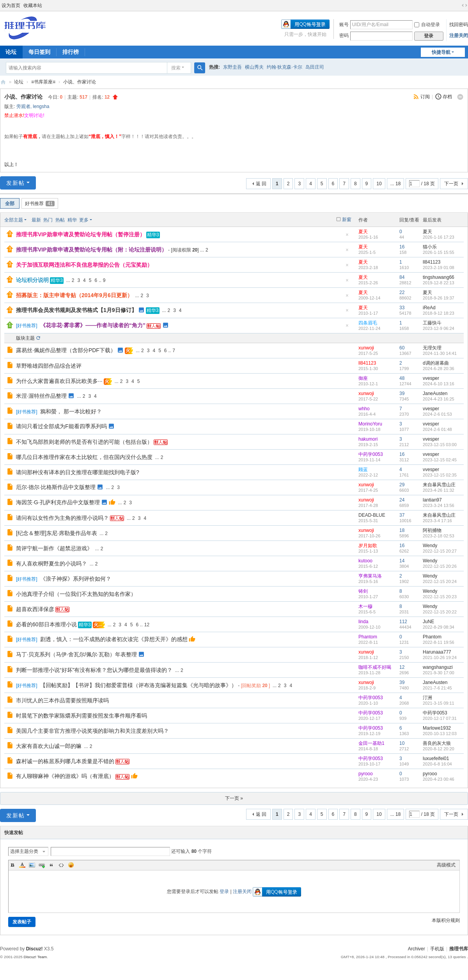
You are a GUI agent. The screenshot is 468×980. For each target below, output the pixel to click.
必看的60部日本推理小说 (46, 624)
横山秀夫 (254, 67)
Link (42, 865)
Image (32, 865)
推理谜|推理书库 (3, 82)
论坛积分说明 (32, 280)
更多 (84, 220)
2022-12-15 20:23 (440, 597)
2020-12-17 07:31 (440, 718)
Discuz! (35, 949)
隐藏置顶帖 (347, 237)
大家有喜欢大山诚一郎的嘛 (49, 746)
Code (61, 865)
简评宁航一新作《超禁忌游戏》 (54, 548)
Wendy (430, 546)
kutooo (365, 561)
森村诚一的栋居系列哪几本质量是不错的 (65, 761)
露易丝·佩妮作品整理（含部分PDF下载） (66, 350)
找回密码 (459, 25)
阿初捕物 (432, 530)
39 (402, 393)
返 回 (261, 184)
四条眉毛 (368, 323)
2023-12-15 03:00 (440, 445)
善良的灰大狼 (437, 743)
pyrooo (366, 774)
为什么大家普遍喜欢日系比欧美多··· (59, 381)
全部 (10, 204)
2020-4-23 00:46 (439, 779)
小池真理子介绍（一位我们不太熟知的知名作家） (76, 594)
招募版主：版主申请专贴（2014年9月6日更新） (74, 295)
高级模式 (446, 865)
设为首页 (11, 5)
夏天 (363, 232)
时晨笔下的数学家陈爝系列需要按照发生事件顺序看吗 (82, 716)
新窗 (347, 220)
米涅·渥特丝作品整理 (41, 396)
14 (402, 561)
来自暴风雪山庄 (439, 485)
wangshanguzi (438, 667)
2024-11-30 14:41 (440, 353)
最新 (36, 220)
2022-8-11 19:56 (439, 642)
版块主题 (25, 338)
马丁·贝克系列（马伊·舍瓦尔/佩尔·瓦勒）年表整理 (76, 654)
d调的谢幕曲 (436, 363)
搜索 (176, 68)
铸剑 (363, 591)
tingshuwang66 (439, 277)
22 (402, 292)
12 (147, 625)
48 (402, 378)
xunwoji (366, 348)
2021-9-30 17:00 (439, 673)
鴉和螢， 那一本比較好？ (71, 411)
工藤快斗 (432, 323)
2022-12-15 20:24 (440, 581)
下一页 (451, 184)
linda (363, 622)
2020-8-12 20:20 (439, 749)
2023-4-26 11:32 (439, 490)
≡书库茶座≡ (43, 82)
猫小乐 (430, 247)
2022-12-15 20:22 (440, 612)
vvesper (431, 378)
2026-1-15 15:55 (439, 252)
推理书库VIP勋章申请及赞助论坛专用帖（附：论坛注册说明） (91, 250)
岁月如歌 (368, 546)
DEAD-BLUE (372, 515)
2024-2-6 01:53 (437, 414)
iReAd (429, 308)
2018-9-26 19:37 (439, 298)
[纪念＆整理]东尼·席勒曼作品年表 (57, 533)
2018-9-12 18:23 (439, 313)
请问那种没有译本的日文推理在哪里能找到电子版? (78, 472)
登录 (224, 891)
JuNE (428, 622)
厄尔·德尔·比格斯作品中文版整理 (56, 487)
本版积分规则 (446, 920)
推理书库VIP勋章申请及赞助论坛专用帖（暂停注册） (81, 234)
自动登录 (427, 25)
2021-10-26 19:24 (440, 657)
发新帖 (16, 183)
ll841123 (432, 262)
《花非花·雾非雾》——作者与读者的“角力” (93, 325)
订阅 (425, 97)
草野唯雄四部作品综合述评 (49, 366)
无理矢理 (432, 348)
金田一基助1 (371, 743)
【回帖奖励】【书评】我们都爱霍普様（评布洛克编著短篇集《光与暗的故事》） (138, 685)
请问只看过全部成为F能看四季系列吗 (61, 426)
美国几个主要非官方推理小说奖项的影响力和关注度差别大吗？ (92, 731)
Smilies (71, 865)
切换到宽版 (464, 5)
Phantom (368, 637)
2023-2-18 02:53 (439, 536)
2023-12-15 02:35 (440, 475)
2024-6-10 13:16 (439, 384)
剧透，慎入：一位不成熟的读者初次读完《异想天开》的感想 (114, 639)
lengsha (41, 106)
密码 (344, 35)
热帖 (60, 220)
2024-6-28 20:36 (439, 369)
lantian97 (432, 500)
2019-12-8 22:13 (439, 283)
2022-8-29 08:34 (439, 627)
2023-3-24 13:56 (439, 505)
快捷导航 (441, 52)
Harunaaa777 (437, 652)
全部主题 (14, 220)
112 (403, 622)
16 (402, 247)
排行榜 (71, 52)
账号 (344, 25)
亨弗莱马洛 (370, 576)
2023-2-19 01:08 (439, 268)
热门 (48, 220)
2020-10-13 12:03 (440, 734)
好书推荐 (40, 204)
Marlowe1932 (437, 728)
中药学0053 (371, 454)
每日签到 (39, 52)
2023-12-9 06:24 (439, 328)
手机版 (437, 949)
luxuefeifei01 (436, 758)
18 (402, 530)
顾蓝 (363, 470)
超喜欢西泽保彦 (35, 609)
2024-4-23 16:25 (439, 399)
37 (402, 515)
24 (402, 500)
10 (379, 184)
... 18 (396, 184)
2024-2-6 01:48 (437, 429)
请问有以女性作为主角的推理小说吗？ (62, 518)
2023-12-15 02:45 (440, 460)
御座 (363, 378)
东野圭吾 (232, 67)
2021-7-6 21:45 (437, 688)
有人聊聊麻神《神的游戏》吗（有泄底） (65, 776)
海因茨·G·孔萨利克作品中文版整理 (58, 502)
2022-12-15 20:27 (440, 551)
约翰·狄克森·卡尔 (285, 67)
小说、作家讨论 (80, 82)
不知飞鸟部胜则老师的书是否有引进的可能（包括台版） (84, 442)
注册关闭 (459, 35)
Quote (51, 865)
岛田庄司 (315, 67)
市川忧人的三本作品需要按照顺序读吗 (62, 700)
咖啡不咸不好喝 (375, 667)
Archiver (417, 949)
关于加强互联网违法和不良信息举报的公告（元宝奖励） (84, 265)
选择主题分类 (24, 851)
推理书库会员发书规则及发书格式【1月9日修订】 (76, 310)
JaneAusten (435, 393)
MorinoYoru (370, 424)
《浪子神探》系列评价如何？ (76, 579)
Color (22, 865)
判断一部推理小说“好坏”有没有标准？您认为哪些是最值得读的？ (94, 670)
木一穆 (365, 606)
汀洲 (427, 698)
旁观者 (23, 106)
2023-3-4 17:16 (437, 521)
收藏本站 (33, 5)
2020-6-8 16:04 (437, 764)
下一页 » (234, 798)
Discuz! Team (35, 957)
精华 (72, 220)
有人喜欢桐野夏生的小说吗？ (51, 564)
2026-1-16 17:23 (439, 237)
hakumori (368, 439)
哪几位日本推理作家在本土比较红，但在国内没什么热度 (84, 457)
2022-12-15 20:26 (440, 566)
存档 (447, 97)
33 (402, 308)
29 (402, 485)
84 (402, 277)
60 (402, 348)
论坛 (19, 82)
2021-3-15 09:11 (439, 703)
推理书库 (459, 949)
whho (364, 409)
